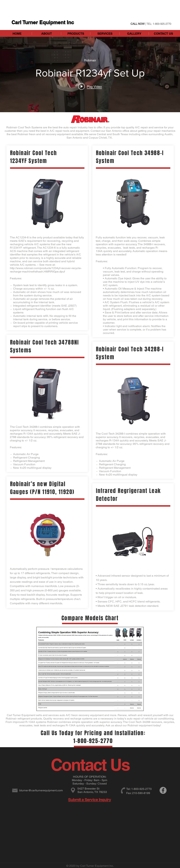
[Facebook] (163, 790)
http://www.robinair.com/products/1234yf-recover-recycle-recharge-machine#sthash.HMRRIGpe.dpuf (46, 270)
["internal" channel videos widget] (90, 75)
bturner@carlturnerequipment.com (41, 790)
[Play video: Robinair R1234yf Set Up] (90, 87)
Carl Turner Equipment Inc (43, 22)
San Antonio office (118, 131)
